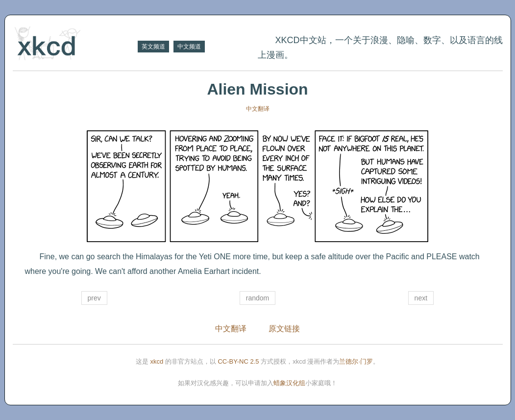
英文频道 (153, 47)
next (421, 298)
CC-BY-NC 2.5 (238, 361)
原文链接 (284, 329)
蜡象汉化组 (289, 383)
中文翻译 (258, 109)
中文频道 (189, 47)
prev (94, 298)
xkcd (157, 361)
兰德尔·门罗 (356, 361)
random (257, 298)
